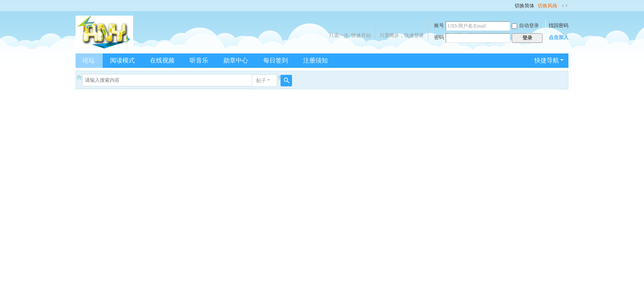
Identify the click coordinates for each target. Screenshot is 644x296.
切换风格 (547, 6)
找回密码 (559, 25)
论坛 (89, 60)
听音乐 (199, 60)
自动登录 (525, 25)
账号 (439, 25)
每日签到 (276, 60)
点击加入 (559, 37)
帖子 (261, 81)
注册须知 (315, 60)
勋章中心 (236, 60)
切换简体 (524, 6)
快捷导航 (547, 60)
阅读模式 (122, 60)
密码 (439, 37)
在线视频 (162, 60)
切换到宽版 (565, 6)
